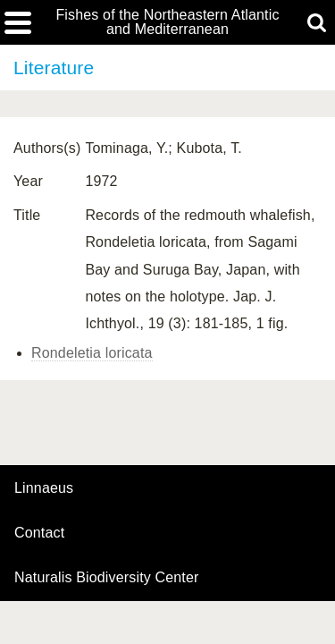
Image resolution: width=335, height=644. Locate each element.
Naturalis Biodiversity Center (107, 578)
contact (39, 533)
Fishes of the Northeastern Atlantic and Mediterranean (167, 22)
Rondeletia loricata (92, 353)
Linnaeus (44, 488)
